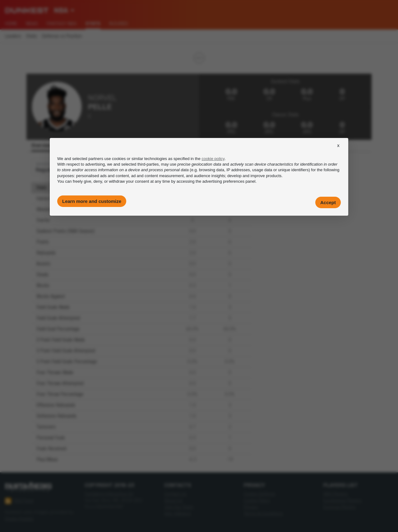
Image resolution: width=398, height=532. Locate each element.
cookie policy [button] (213, 159)
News (32, 24)
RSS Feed (19, 501)
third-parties (148, 164)
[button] (338, 151)
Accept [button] (328, 202)
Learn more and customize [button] (92, 201)
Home (11, 24)
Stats (32, 36)
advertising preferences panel (229, 181)
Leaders (13, 36)
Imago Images (19, 519)
